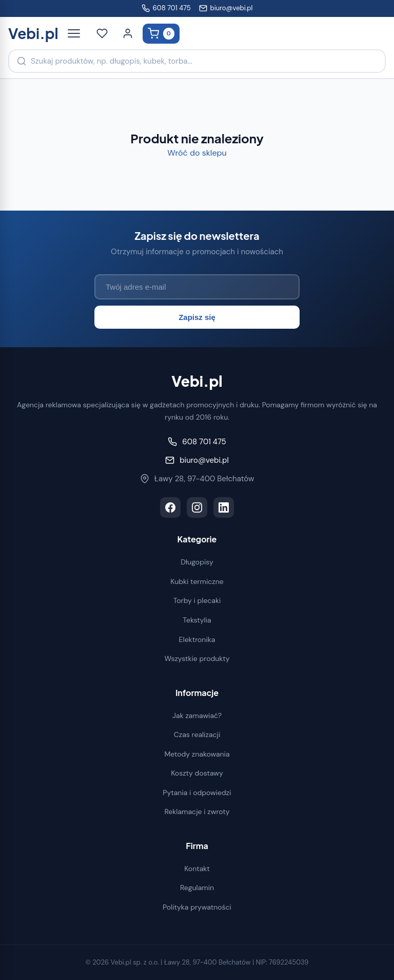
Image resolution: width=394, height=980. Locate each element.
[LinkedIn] (224, 507)
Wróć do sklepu (197, 153)
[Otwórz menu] (74, 33)
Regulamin (197, 888)
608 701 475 (166, 8)
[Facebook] (170, 507)
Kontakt (197, 869)
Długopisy (197, 562)
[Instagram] (197, 507)
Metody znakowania (197, 754)
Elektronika (197, 639)
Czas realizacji (197, 734)
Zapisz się (197, 317)
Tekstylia (197, 620)
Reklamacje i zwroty (197, 812)
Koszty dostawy (197, 773)
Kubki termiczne (197, 581)
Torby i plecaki (197, 600)
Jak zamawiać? (197, 715)
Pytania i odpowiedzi (197, 793)
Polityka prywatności (197, 907)
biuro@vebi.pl (226, 8)
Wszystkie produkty (197, 658)
